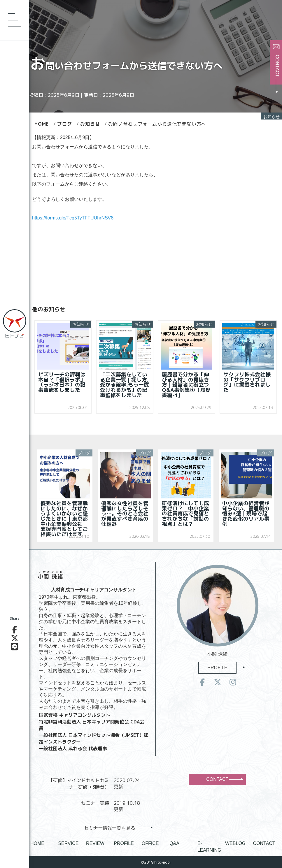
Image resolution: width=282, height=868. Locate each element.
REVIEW (95, 843)
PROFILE (222, 668)
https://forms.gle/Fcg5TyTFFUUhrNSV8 (73, 218)
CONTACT (224, 779)
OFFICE (150, 843)
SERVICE (68, 843)
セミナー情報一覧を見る (117, 828)
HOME (37, 843)
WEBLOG (235, 843)
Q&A (174, 843)
